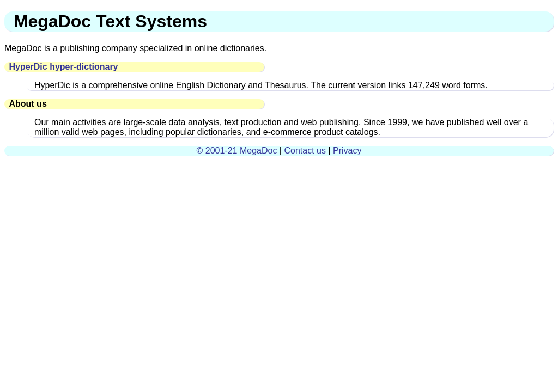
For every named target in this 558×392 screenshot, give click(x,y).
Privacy (347, 151)
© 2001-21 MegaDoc (237, 151)
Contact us (305, 151)
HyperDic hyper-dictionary (63, 67)
